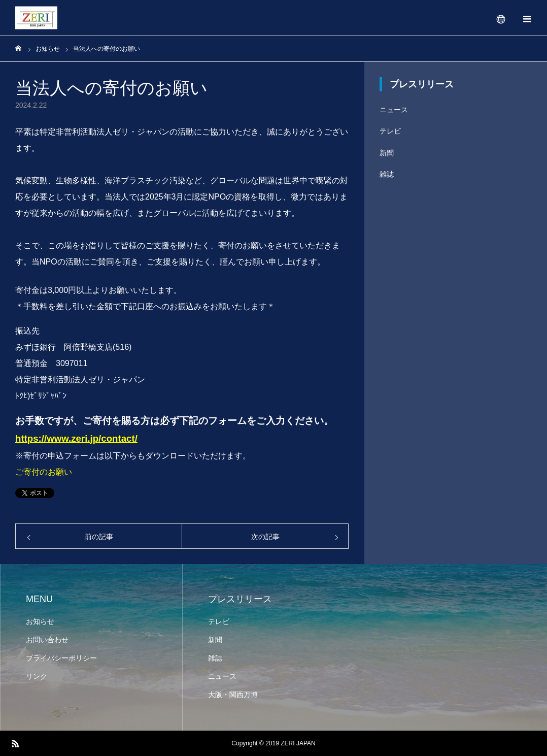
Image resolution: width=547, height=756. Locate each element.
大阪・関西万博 (233, 695)
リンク (37, 676)
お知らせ (40, 621)
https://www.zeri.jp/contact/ (76, 438)
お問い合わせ (47, 640)
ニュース (394, 110)
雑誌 (387, 174)
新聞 (387, 153)
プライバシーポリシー (61, 658)
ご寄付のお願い (44, 472)
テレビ (390, 131)
